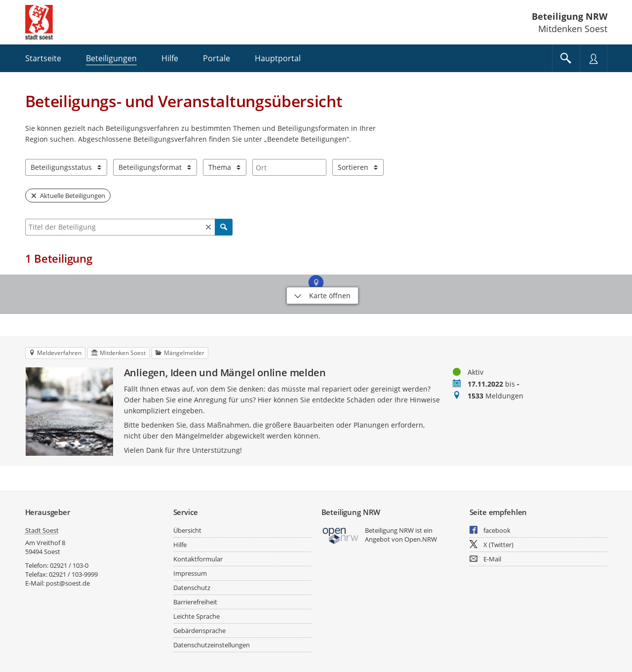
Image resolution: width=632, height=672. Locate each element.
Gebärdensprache (199, 631)
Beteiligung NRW (570, 16)
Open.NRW (421, 539)
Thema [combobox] (220, 167)
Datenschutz (192, 588)
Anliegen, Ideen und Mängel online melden (225, 373)
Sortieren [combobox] (353, 167)
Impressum (190, 573)
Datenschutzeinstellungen (212, 645)
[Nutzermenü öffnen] (593, 58)
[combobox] (289, 167)
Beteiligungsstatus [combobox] (61, 167)
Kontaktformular (198, 559)
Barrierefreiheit (195, 602)
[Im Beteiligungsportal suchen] (566, 58)
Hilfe (180, 545)
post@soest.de (68, 583)
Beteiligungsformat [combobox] (150, 167)
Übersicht (187, 530)
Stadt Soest (42, 530)
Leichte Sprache (197, 616)
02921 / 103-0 (69, 565)
